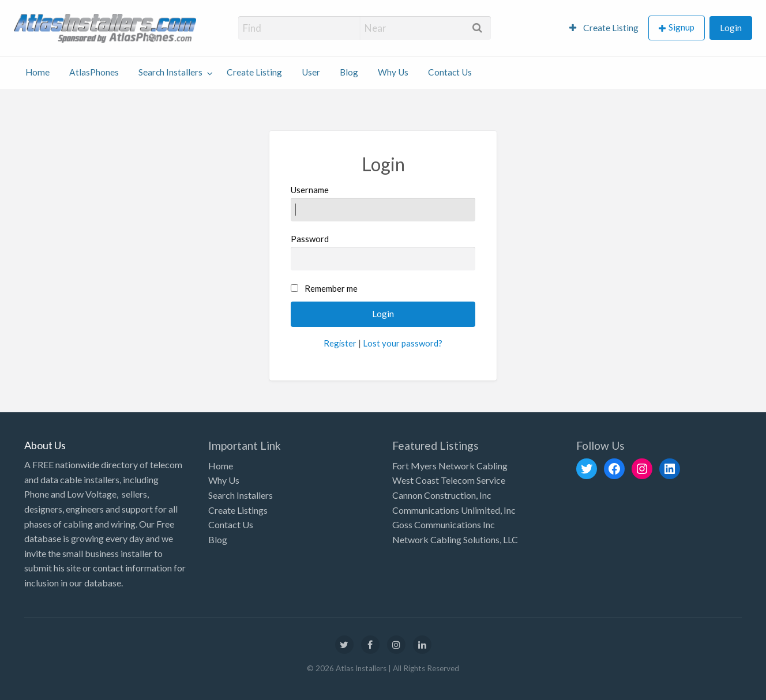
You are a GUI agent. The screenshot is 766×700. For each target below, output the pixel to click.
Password (383, 252)
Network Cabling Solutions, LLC (455, 539)
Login (731, 28)
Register (340, 343)
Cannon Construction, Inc (442, 495)
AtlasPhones (94, 72)
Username (383, 203)
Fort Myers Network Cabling (450, 466)
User (311, 72)
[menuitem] (604, 28)
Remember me (331, 288)
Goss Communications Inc (444, 524)
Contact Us (450, 72)
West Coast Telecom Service (449, 480)
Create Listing (604, 28)
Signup (681, 27)
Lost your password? (403, 343)
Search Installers (170, 72)
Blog (349, 72)
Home (37, 72)
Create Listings (238, 510)
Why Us (393, 72)
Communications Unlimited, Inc (454, 510)
